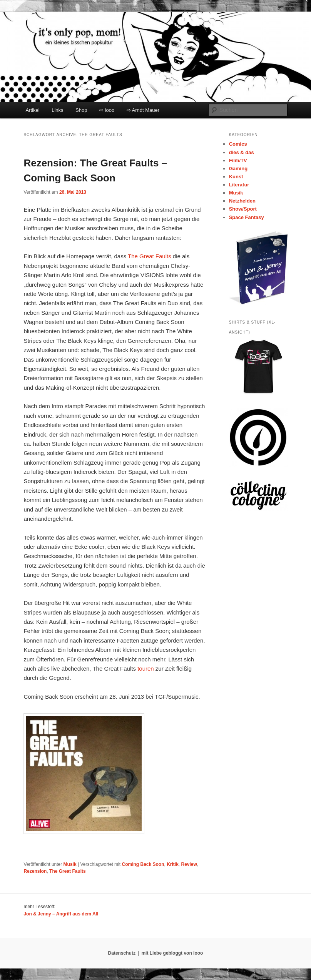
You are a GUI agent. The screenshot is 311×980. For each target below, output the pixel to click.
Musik (70, 864)
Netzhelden (242, 201)
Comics (238, 144)
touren (146, 669)
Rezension (35, 871)
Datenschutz (122, 953)
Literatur (239, 185)
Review (189, 864)
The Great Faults (150, 256)
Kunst (236, 177)
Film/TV (238, 160)
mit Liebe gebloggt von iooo (172, 953)
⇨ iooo (107, 110)
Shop (81, 110)
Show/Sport (243, 209)
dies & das (242, 152)
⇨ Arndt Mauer (143, 110)
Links (57, 110)
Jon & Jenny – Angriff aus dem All (61, 914)
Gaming (238, 169)
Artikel (33, 110)
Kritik (173, 864)
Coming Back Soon (143, 864)
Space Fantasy (247, 217)
